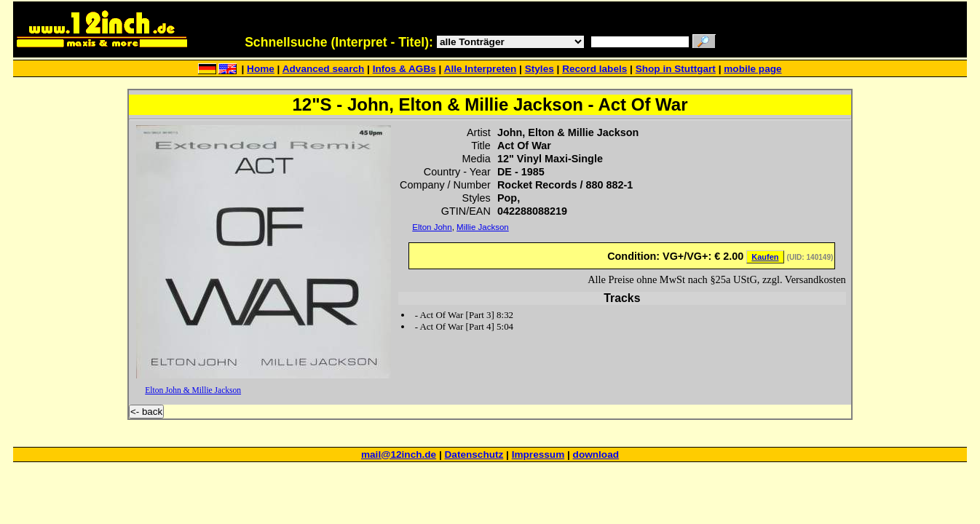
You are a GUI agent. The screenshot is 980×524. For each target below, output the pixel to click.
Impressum (538, 454)
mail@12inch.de (399, 454)
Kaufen (765, 257)
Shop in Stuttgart (676, 69)
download (596, 454)
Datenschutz (474, 454)
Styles (540, 69)
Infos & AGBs (404, 69)
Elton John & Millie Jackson (193, 390)
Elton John (432, 227)
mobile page (752, 69)
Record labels (594, 69)
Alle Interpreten (481, 69)
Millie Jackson (483, 227)
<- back (146, 412)
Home (261, 69)
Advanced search (324, 69)
